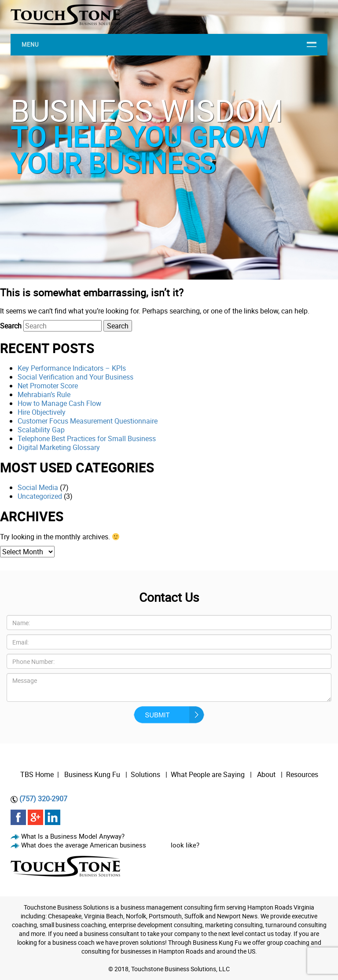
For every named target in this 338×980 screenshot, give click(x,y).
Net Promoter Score (48, 386)
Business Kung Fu (92, 774)
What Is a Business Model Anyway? (73, 836)
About (267, 774)
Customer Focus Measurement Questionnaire (88, 421)
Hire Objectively (42, 412)
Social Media (38, 487)
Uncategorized (40, 496)
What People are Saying (208, 774)
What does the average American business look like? (110, 845)
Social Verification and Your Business (75, 377)
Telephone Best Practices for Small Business (87, 438)
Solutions (145, 774)
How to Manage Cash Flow (59, 403)
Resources (302, 774)
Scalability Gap (41, 430)
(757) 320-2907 (43, 799)
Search (11, 326)
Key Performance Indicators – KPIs (72, 368)
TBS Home (37, 774)
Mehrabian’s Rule (44, 394)
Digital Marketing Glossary (59, 447)
